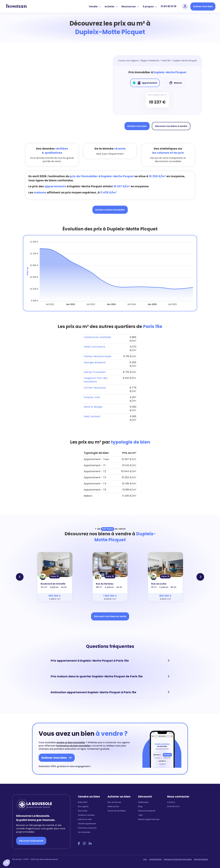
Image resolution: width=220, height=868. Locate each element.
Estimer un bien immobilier (110, 210)
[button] (6, 863)
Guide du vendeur (86, 815)
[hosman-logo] (16, 6)
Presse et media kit (147, 811)
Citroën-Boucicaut (95, 388)
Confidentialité (155, 859)
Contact (171, 802)
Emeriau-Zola (92, 397)
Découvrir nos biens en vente (110, 616)
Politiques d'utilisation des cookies (178, 859)
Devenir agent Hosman (149, 819)
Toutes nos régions (128, 61)
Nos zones (83, 811)
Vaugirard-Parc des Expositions (96, 380)
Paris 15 (55, 576)
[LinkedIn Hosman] (90, 843)
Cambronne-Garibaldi (97, 337)
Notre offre (83, 802)
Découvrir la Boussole (31, 841)
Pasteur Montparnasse (97, 356)
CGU (145, 859)
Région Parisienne (150, 61)
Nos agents (83, 806)
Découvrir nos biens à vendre (171, 126)
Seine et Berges (93, 407)
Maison (173, 83)
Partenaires (143, 802)
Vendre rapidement (87, 823)
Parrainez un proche (87, 828)
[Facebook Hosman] (79, 843)
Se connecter (84, 832)
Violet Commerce (94, 347)
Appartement (145, 83)
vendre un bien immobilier (71, 742)
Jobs (140, 815)
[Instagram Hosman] (84, 843)
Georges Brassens (95, 362)
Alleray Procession (95, 372)
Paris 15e (166, 61)
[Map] (63, 93)
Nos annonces (114, 802)
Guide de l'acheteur (117, 811)
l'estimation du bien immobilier (73, 746)
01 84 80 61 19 (169, 6)
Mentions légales (201, 859)
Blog (140, 806)
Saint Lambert (92, 416)
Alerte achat (113, 806)
